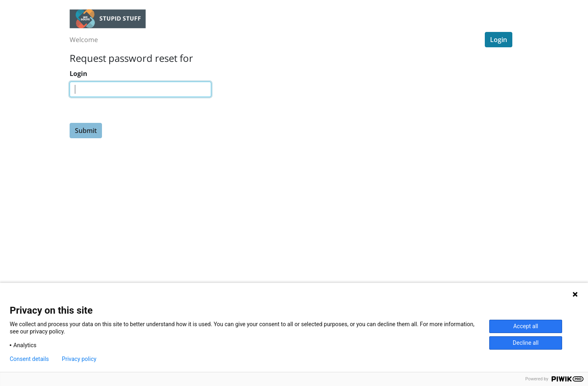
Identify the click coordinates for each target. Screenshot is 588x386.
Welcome (84, 40)
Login (499, 40)
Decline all (526, 343)
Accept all (526, 326)
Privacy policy (79, 359)
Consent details (29, 359)
